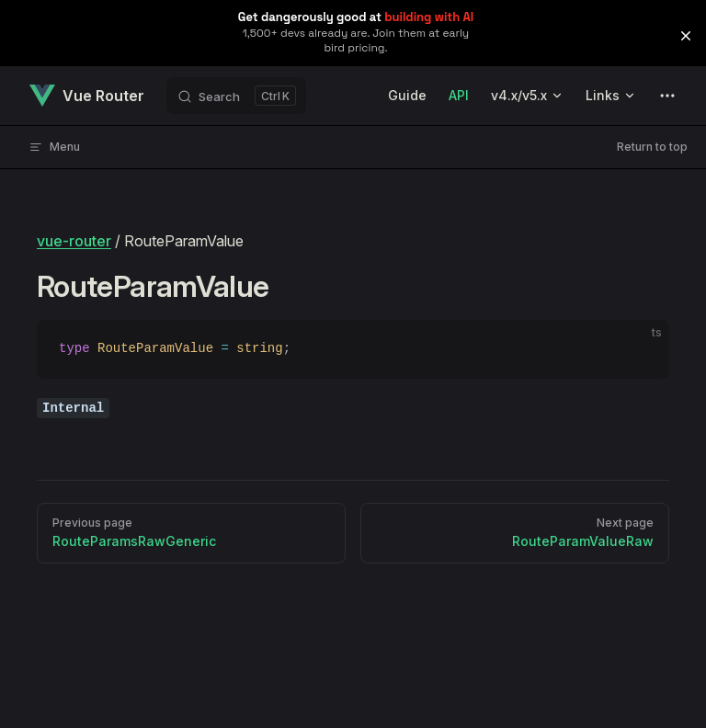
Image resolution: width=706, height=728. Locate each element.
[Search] (236, 96)
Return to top (652, 147)
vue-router (74, 241)
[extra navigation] (667, 96)
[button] (686, 36)
